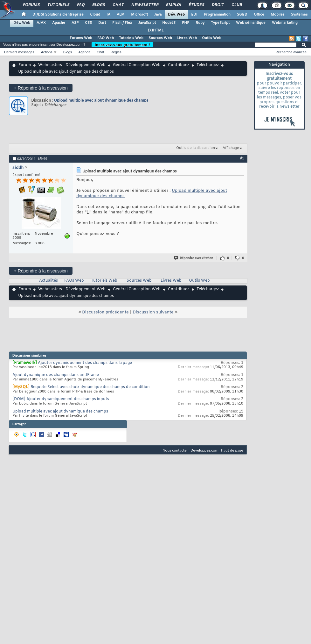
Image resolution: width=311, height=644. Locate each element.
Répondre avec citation (194, 258)
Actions (47, 52)
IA (108, 15)
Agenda (84, 52)
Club (236, 5)
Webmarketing (285, 23)
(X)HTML (156, 30)
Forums (31, 5)
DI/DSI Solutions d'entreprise (58, 15)
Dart (102, 23)
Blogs (98, 5)
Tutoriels (58, 5)
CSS (88, 23)
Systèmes (299, 15)
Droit (218, 5)
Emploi (173, 5)
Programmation (217, 15)
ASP (75, 23)
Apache (59, 23)
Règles (116, 52)
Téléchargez (208, 65)
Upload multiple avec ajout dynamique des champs (101, 100)
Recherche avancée (291, 52)
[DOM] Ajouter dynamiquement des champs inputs (61, 399)
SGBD (242, 15)
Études (196, 5)
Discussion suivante (153, 312)
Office (259, 15)
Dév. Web (176, 15)
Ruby (200, 23)
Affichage (231, 148)
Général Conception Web (137, 65)
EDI (194, 15)
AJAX (41, 23)
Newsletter (145, 5)
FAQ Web (106, 38)
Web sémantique (251, 23)
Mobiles (278, 15)
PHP (186, 23)
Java (158, 15)
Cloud (95, 15)
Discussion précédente (105, 312)
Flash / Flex (122, 23)
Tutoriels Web (131, 38)
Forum (25, 65)
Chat (118, 5)
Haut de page (232, 450)
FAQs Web (74, 281)
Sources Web (160, 38)
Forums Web (81, 38)
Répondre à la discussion (41, 88)
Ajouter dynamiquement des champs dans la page (85, 363)
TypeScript (220, 23)
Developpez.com (204, 450)
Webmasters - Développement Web (72, 65)
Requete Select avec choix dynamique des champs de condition (90, 387)
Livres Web (187, 38)
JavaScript (147, 23)
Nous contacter (175, 450)
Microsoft (139, 15)
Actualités (48, 281)
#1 (242, 158)
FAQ (80, 5)
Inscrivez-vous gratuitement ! (122, 45)
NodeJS (169, 23)
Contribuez (179, 65)
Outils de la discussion (196, 148)
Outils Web (212, 38)
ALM (121, 15)
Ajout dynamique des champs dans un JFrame (56, 375)
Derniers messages (19, 52)
